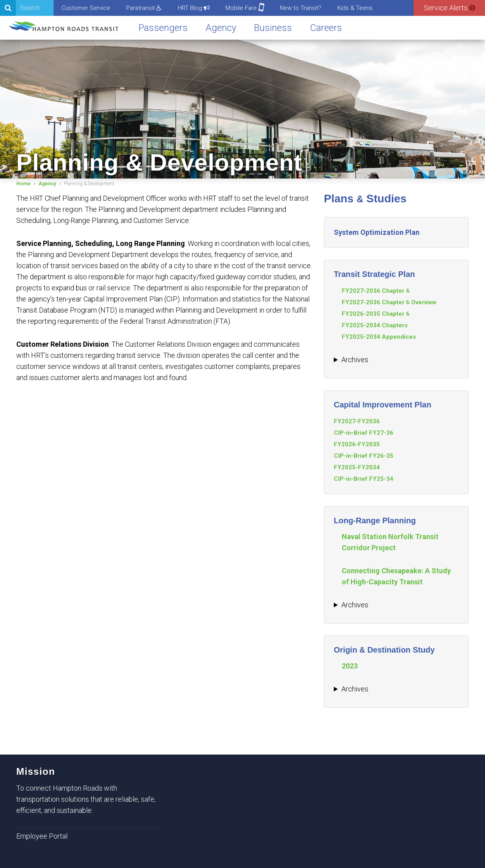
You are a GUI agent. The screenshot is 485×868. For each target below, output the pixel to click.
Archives (355, 360)
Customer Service (86, 8)
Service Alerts (449, 8)
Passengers (163, 28)
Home (23, 184)
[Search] (27, 8)
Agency (221, 28)
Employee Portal (42, 836)
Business (273, 28)
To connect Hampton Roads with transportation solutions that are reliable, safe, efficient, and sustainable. (86, 799)
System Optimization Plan (377, 232)
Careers (326, 28)
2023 (350, 666)
